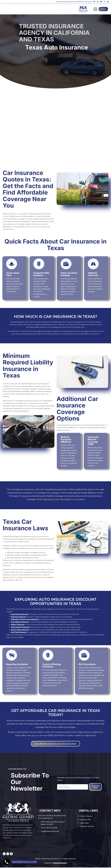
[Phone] (7, 862)
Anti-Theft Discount (19, 632)
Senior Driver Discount (20, 630)
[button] (95, 9)
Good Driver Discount (19, 614)
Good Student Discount (20, 627)
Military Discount (18, 624)
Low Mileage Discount (20, 622)
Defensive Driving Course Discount (25, 619)
